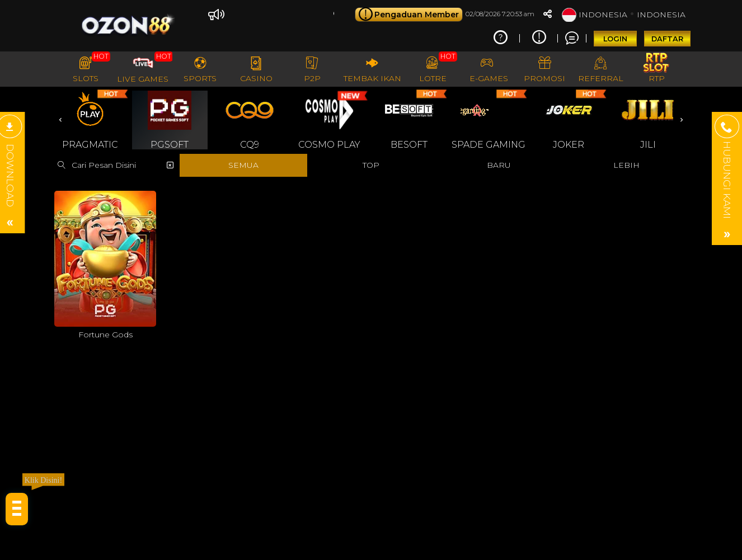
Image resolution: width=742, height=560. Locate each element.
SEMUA (243, 165)
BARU (499, 165)
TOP (371, 165)
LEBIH (626, 165)
